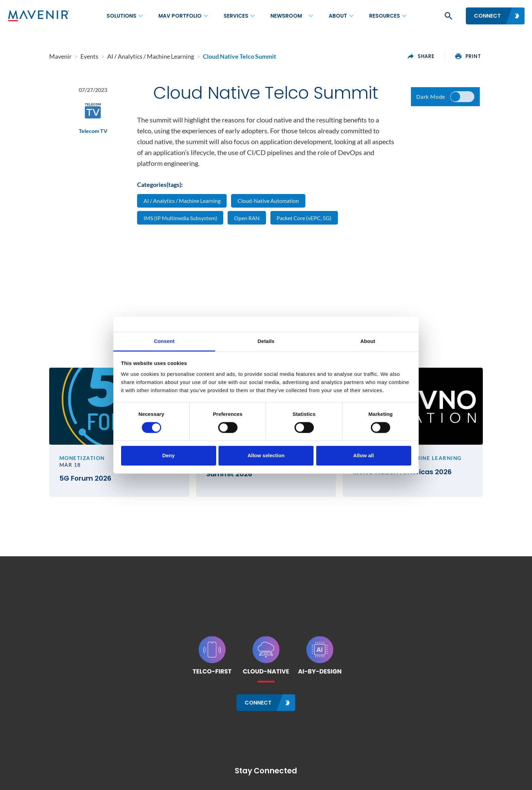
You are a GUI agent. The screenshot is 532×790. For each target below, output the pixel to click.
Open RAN (247, 218)
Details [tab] (266, 341)
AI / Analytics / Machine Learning (182, 201)
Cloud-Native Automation (268, 201)
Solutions (121, 16)
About (338, 16)
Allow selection (266, 456)
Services (236, 16)
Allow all (364, 456)
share (421, 56)
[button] (448, 16)
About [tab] (368, 341)
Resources (385, 16)
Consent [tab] (164, 341)
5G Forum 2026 (85, 479)
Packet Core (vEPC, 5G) (304, 218)
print (468, 56)
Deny (168, 456)
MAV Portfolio (180, 16)
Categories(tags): (160, 185)
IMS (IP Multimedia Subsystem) (180, 218)
